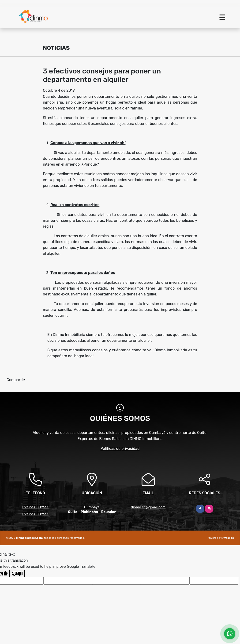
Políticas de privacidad (120, 449)
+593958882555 (35, 507)
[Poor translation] (17, 573)
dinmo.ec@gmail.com (148, 507)
